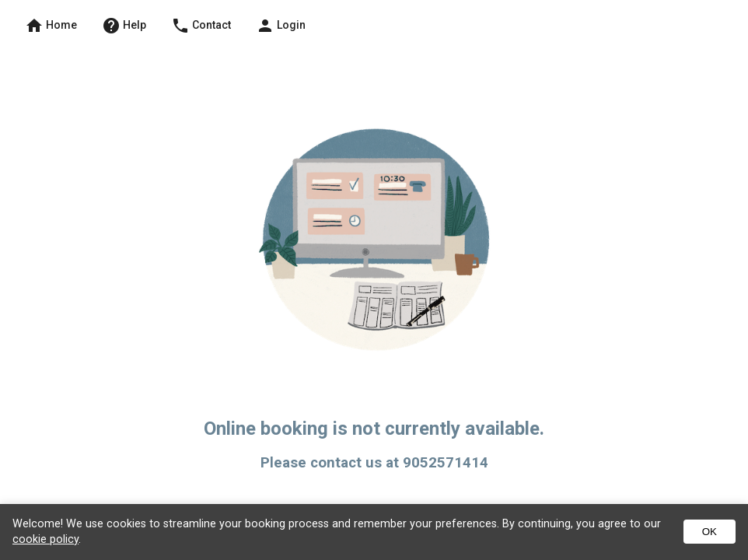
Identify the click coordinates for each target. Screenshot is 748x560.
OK (710, 532)
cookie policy (45, 539)
